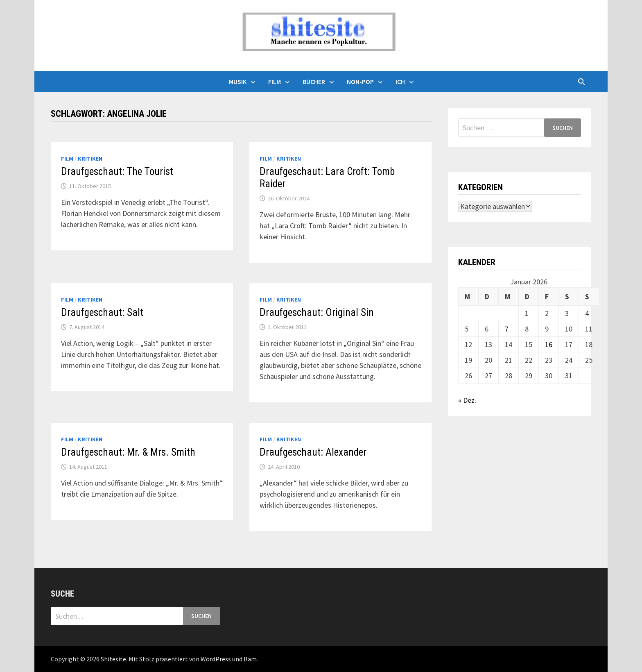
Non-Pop (360, 82)
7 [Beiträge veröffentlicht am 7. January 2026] (507, 329)
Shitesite (113, 659)
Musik (238, 82)
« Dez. (467, 400)
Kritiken (90, 159)
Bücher (314, 82)
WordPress (216, 659)
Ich (400, 82)
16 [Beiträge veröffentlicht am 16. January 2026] (549, 344)
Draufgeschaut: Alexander (313, 452)
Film (275, 82)
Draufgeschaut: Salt (102, 312)
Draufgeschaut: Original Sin (317, 312)
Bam (250, 659)
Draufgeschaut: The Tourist (117, 171)
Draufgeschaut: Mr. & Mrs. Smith (128, 452)
